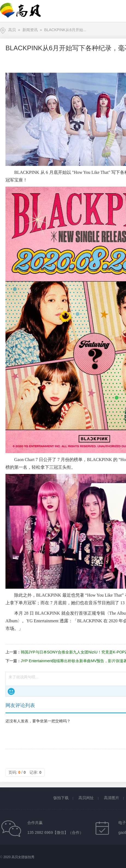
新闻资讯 (30, 30)
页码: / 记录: (25, 772)
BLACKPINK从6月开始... (65, 30)
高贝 (12, 30)
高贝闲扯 (86, 798)
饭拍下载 (61, 798)
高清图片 (112, 798)
